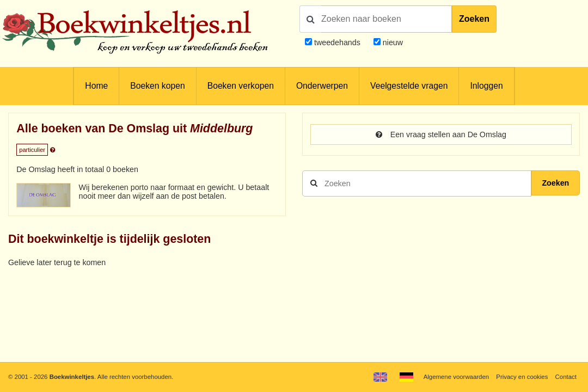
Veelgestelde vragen (409, 86)
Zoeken (474, 19)
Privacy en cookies (522, 377)
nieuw (392, 42)
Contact (566, 377)
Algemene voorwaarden (456, 377)
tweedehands (337, 42)
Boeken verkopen (241, 86)
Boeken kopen (157, 86)
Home (96, 86)
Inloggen (486, 86)
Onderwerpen (322, 86)
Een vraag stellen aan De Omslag (441, 134)
